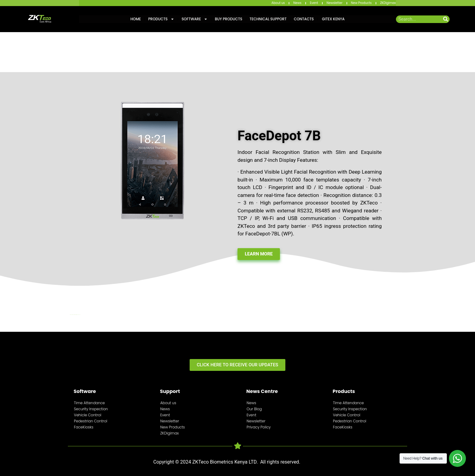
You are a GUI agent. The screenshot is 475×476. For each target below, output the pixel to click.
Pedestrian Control (91, 421)
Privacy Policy (259, 427)
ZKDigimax (388, 3)
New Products (361, 3)
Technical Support (268, 19)
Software (194, 19)
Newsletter (335, 3)
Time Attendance (89, 403)
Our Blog (254, 409)
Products (161, 19)
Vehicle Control (88, 415)
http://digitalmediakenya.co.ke (75, 315)
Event (314, 3)
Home (136, 19)
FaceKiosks (84, 427)
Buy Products (228, 19)
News (297, 3)
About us (278, 3)
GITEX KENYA (333, 19)
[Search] (446, 19)
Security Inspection (91, 409)
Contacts (304, 19)
